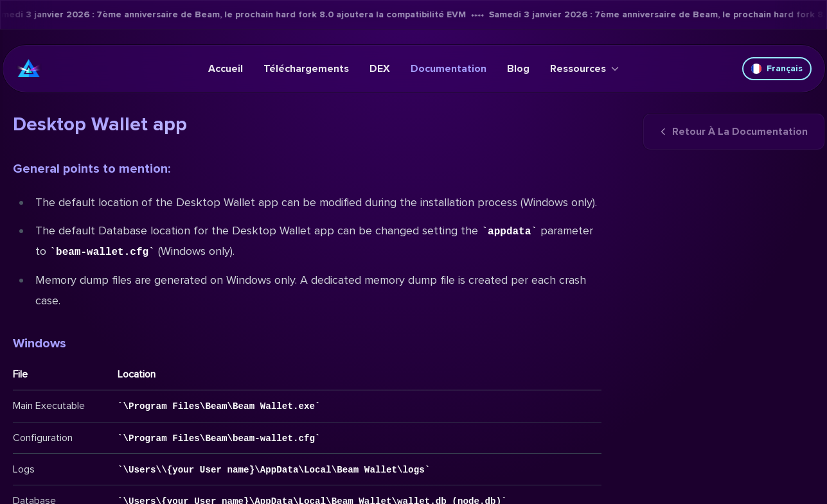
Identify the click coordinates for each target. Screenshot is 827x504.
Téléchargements (306, 69)
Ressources (584, 69)
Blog (518, 69)
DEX (380, 69)
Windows (40, 343)
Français (777, 68)
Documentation (449, 69)
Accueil (226, 69)
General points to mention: (92, 169)
